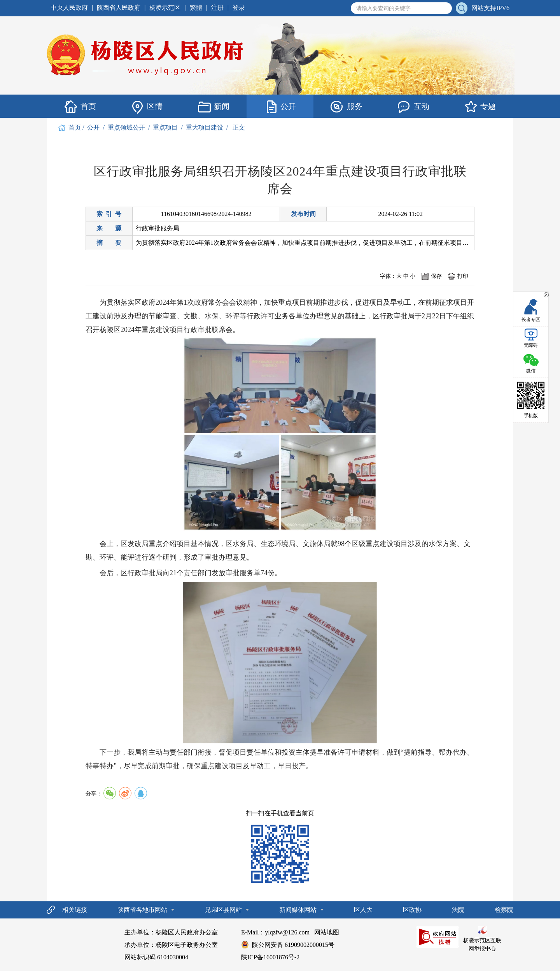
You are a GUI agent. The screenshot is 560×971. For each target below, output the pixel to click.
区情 (147, 107)
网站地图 (327, 932)
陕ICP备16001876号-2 (270, 957)
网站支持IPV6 (490, 8)
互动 (413, 107)
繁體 (196, 8)
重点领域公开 (126, 127)
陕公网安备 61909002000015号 (293, 944)
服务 (346, 107)
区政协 (412, 909)
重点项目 (165, 127)
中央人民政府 (69, 8)
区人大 (363, 909)
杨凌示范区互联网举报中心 (482, 939)
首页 (80, 107)
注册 (217, 8)
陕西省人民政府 (119, 8)
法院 (458, 909)
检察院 (504, 909)
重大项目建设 (205, 127)
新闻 (213, 107)
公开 (280, 107)
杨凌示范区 (165, 8)
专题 (480, 107)
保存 (436, 276)
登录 (239, 8)
